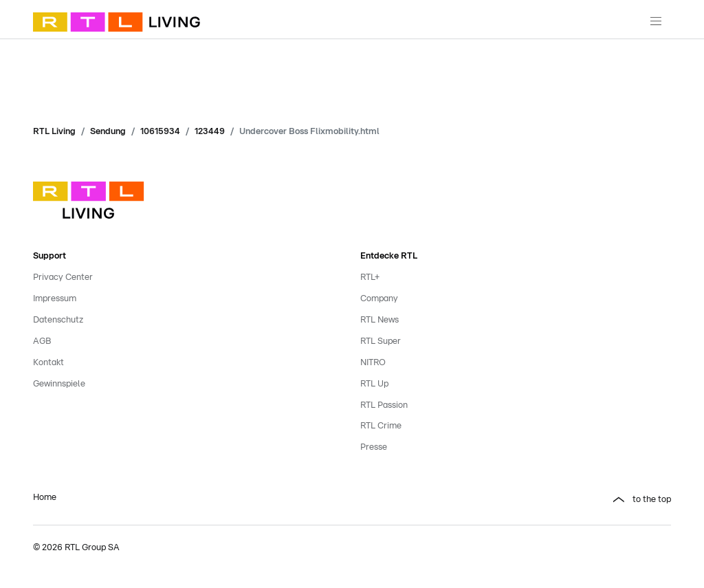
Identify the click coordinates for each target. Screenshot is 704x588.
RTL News (379, 320)
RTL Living (54, 132)
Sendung (108, 132)
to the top (652, 500)
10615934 (160, 132)
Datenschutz (58, 320)
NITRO (373, 363)
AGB (42, 341)
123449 (210, 132)
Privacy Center (63, 277)
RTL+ (370, 277)
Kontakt (48, 363)
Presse (374, 447)
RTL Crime (381, 426)
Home (45, 498)
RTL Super (381, 341)
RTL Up (374, 384)
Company (379, 299)
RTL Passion (384, 405)
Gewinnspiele (59, 384)
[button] (516, 500)
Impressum (55, 299)
